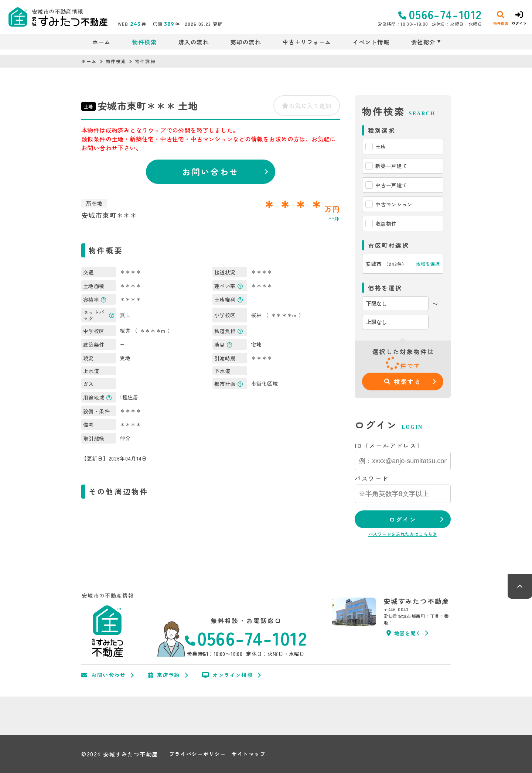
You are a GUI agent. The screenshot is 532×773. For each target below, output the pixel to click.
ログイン (403, 519)
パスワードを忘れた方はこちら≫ (403, 534)
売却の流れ (246, 42)
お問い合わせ (210, 171)
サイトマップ (249, 754)
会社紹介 (423, 42)
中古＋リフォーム (307, 42)
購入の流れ (194, 42)
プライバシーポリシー (198, 754)
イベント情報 (371, 42)
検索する (403, 382)
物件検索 (144, 42)
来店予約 (164, 675)
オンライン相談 (227, 675)
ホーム (102, 42)
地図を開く (404, 633)
